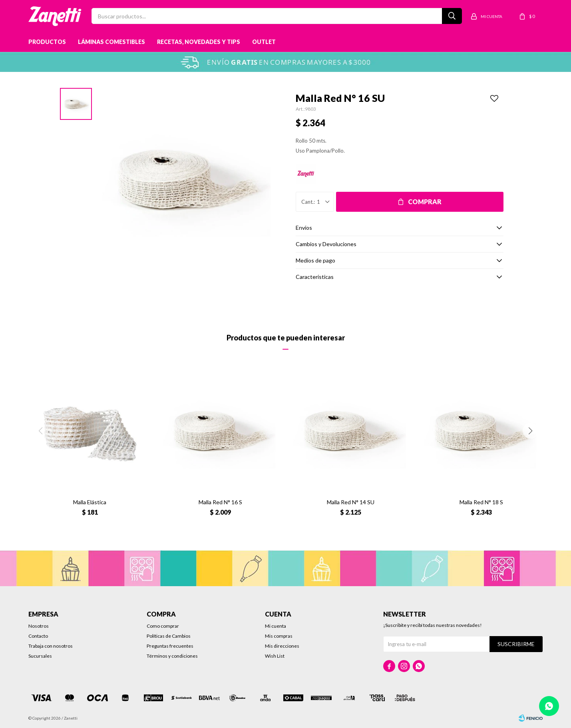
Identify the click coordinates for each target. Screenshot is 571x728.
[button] (531, 431)
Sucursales (40, 656)
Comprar (425, 202)
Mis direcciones (282, 646)
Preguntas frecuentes (170, 646)
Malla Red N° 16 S (220, 502)
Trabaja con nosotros (51, 646)
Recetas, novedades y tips (199, 42)
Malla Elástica (90, 502)
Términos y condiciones (172, 656)
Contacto (38, 636)
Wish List (275, 656)
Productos (47, 42)
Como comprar (163, 626)
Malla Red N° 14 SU (351, 502)
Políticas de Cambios (169, 636)
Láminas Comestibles (111, 42)
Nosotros (39, 626)
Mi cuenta (276, 626)
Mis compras (279, 636)
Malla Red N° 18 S (481, 502)
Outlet (264, 42)
